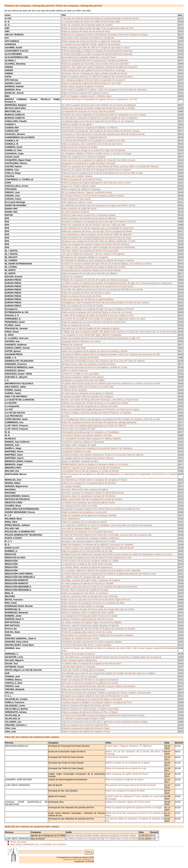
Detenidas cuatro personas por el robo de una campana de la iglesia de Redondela (99, 587)
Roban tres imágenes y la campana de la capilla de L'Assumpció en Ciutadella (97, 545)
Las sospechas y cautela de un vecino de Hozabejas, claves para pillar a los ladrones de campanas (107, 525)
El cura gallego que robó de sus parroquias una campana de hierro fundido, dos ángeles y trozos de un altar (111, 419)
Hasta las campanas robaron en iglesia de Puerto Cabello (88, 613)
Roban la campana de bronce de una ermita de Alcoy (86, 31)
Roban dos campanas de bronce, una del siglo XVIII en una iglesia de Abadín (97, 231)
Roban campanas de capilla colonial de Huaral (127, 774)
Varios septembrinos (71, 519)
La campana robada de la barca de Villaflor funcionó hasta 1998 (91, 22)
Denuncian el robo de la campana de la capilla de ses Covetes (90, 683)
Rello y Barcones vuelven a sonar (77, 202)
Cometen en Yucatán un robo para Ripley (80, 374)
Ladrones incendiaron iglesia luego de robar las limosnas (87, 619)
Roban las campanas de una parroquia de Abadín (84, 522)
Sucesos (65, 416)
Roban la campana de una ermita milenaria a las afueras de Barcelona (94, 322)
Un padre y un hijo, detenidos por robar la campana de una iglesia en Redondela (98, 247)
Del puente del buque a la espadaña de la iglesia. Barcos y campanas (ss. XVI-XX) (99, 99)
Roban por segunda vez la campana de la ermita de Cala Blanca (91, 468)
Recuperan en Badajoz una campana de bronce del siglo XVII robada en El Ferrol (99, 222)
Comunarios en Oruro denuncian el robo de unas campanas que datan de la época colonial (103, 134)
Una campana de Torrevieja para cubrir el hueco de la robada (89, 616)
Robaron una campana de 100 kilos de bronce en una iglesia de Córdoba (95, 403)
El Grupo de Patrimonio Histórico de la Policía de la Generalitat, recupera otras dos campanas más (106, 535)
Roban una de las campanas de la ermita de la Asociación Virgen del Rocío (96, 600)
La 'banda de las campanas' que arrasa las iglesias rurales (88, 502)
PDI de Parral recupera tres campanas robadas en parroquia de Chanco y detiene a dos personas (106, 693)
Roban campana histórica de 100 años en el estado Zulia (87, 387)
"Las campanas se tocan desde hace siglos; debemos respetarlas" (92, 335)
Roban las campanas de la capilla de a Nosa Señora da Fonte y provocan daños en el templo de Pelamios (110, 167)
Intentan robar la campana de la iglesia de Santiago (85, 590)
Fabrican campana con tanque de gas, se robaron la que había (90, 709)
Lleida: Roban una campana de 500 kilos (80, 358)
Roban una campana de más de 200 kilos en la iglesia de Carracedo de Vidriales (98, 629)
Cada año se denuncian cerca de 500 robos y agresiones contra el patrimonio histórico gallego (105, 722)
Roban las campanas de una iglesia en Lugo (126, 768)
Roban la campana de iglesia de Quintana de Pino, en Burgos (90, 712)
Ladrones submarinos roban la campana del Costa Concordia (89, 596)
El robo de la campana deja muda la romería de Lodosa (87, 632)
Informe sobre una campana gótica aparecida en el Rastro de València (94, 426)
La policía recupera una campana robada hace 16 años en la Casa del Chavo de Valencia (102, 455)
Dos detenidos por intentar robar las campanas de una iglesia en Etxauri (94, 480)
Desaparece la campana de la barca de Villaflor (83, 380)
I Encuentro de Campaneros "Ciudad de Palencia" (84, 137)
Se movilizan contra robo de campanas (79, 676)
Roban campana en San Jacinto (76, 199)
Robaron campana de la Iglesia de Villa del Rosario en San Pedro (91, 83)
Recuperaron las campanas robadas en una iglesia (85, 257)
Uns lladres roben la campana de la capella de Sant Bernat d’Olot (91, 664)
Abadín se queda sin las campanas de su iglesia (128, 763)
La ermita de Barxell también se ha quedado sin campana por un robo (93, 141)
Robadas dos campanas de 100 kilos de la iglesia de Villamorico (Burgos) (95, 280)
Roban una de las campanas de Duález (79, 147)
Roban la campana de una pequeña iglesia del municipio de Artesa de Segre (96, 238)
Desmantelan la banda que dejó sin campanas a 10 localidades (90, 432)
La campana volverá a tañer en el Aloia (79, 506)
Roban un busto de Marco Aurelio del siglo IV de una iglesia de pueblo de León (97, 28)
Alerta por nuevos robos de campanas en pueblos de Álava (88, 364)
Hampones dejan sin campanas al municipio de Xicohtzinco (88, 496)
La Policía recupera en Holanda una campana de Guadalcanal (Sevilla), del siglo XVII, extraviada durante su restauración (117, 283)
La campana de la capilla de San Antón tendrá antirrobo (87, 564)
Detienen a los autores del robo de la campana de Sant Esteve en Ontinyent (96, 170)
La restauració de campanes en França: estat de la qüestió (88, 111)
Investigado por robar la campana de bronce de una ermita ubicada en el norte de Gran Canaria (105, 303)
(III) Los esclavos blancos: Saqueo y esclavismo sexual (87, 192)
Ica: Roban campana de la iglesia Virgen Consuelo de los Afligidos (92, 622)
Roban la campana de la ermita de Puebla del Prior (85, 725)
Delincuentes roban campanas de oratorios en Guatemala (88, 38)
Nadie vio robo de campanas (74, 371)
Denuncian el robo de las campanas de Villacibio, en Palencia (90, 128)
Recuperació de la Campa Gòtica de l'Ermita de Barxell (131, 785)
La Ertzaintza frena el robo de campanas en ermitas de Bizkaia (90, 471)
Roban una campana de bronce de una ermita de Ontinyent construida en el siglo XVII (101, 338)
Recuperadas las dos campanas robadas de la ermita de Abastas (91, 270)
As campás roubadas (71, 486)
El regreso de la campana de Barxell (78, 654)
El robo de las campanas (117, 757)
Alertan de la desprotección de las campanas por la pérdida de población (95, 61)
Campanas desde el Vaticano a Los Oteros (81, 341)
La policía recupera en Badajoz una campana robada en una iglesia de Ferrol (97, 702)
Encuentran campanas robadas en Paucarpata (83, 442)
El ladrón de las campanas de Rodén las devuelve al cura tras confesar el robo (97, 315)
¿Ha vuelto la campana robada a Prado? (80, 528)
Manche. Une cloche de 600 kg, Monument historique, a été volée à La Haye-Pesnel (100, 400)
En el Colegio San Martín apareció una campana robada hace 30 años (93, 267)
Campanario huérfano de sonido (76, 452)
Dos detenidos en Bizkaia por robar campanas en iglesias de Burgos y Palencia (98, 260)
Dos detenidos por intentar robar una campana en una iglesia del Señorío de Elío (98, 205)
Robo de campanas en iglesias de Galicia (125, 780)
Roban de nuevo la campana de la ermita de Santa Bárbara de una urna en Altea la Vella (102, 173)
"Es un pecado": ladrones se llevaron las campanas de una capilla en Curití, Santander (101, 570)
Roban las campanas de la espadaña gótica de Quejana (87, 25)
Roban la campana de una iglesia (77, 124)
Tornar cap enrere (18, 842)
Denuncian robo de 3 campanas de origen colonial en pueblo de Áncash (94, 73)
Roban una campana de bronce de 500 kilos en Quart (86, 293)
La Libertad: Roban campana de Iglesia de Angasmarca (87, 567)
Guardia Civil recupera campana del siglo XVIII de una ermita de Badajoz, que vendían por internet (106, 264)
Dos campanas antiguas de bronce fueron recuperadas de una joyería (93, 80)
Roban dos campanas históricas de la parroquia (83, 689)
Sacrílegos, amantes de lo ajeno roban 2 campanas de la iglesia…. (92, 580)
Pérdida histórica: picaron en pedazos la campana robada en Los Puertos (95, 464)
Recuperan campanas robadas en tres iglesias (83, 377)
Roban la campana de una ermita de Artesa (81, 296)
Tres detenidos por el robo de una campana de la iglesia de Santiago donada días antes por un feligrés (108, 673)
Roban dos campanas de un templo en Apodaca (83, 157)
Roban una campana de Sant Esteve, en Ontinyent (85, 593)
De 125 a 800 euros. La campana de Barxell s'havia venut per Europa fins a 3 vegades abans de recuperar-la (111, 657)
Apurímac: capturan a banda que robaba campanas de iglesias (90, 626)
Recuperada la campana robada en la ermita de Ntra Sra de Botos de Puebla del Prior (101, 509)
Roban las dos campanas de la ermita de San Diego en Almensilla (92, 699)
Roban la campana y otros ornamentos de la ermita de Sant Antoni (92, 144)
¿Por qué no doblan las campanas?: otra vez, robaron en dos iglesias (93, 254)
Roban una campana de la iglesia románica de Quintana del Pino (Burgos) (95, 244)
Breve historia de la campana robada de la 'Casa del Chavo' (89, 57)
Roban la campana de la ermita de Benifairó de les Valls (87, 551)
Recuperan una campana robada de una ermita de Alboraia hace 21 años (95, 696)
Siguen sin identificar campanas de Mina (80, 461)
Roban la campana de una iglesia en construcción (84, 512)
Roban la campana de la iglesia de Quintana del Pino (86, 706)
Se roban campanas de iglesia (75, 212)
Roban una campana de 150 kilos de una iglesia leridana (87, 299)
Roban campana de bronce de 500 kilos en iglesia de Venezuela (91, 41)
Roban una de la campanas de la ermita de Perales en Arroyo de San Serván (97, 312)
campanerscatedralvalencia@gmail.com (79, 859)
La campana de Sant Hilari (74, 348)
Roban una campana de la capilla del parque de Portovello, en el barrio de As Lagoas (100, 409)
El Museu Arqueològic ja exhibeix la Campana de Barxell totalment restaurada (97, 51)
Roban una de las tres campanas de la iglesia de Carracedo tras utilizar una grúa (98, 160)
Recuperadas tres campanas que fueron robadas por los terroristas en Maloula (97, 635)
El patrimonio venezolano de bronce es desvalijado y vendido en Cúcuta (94, 367)
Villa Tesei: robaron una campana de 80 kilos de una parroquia (90, 251)
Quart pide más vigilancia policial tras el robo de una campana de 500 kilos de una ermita (102, 290)
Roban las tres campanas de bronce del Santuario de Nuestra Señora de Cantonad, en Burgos (105, 35)
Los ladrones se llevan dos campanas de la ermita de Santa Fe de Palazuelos (97, 448)
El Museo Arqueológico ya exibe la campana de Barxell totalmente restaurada (97, 54)
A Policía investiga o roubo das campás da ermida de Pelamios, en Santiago (96, 413)
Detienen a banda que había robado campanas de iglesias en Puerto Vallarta (101, 835)
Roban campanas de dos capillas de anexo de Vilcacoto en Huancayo (93, 70)
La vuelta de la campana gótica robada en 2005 (83, 719)
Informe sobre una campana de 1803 (78, 429)
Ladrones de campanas (72, 277)
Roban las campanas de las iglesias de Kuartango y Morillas (89, 515)
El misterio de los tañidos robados (77, 176)
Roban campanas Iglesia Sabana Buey (79, 660)
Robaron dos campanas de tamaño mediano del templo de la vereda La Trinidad (98, 108)
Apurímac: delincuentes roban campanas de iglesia (85, 490)
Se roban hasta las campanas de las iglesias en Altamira (87, 393)
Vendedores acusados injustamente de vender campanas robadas (92, 642)
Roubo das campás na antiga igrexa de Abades (83, 670)
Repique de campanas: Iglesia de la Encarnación (128, 802)
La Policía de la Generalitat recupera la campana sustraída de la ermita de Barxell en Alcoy (103, 715)
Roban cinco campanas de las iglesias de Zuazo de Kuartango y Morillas (95, 351)
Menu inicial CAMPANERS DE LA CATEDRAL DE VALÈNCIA (38, 844)
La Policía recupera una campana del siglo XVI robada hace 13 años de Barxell (98, 548)
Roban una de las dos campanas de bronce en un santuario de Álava (93, 603)
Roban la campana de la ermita (76, 325)
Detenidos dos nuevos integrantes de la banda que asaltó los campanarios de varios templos (104, 115)
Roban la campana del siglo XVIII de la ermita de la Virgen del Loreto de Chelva (98, 609)
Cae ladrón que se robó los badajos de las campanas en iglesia (90, 328)
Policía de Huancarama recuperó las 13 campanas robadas (88, 215)
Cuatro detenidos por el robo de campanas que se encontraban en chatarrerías (97, 228)
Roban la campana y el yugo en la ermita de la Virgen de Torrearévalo (93, 150)
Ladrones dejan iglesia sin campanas (78, 667)
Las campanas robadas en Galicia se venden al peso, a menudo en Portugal (96, 154)
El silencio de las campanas (74, 390)
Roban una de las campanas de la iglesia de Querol (85, 93)
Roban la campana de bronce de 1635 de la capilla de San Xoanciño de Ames (97, 77)
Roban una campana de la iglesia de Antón (125, 791)
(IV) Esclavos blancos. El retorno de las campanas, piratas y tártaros (93, 196)
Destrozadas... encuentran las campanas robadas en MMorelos (90, 538)
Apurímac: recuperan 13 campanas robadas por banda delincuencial (93, 493)
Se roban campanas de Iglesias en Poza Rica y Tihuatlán (88, 583)
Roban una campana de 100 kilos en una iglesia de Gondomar (90, 680)
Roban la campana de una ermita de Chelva (82, 179)
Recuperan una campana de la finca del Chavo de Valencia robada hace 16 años (98, 241)
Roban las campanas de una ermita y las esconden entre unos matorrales (95, 64)
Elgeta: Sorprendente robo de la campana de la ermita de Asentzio (92, 499)
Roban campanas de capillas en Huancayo (81, 189)
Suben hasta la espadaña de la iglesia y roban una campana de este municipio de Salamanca (104, 90)
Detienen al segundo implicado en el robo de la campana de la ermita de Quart (97, 286)
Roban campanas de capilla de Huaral (79, 209)
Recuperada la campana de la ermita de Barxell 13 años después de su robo (96, 558)
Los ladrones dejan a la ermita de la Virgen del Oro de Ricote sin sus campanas (98, 121)
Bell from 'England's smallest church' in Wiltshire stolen (86, 96)
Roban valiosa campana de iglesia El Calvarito (83, 86)
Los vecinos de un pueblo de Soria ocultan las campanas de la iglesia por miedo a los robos (103, 319)
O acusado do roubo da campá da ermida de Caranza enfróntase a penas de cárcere (100, 18)
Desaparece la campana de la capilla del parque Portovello (88, 163)
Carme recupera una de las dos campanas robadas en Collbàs (90, 561)
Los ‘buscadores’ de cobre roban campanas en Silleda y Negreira (91, 439)
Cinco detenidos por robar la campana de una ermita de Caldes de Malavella (96, 235)
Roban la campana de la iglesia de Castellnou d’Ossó (86, 732)
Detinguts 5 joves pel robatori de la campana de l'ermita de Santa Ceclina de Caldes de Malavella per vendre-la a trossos (117, 554)
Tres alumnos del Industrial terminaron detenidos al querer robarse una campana (98, 686)
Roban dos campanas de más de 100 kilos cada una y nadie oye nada (93, 225)
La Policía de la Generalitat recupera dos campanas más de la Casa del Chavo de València (103, 361)
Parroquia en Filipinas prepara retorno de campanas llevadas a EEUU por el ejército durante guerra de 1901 (111, 354)
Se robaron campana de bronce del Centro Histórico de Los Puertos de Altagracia (99, 105)
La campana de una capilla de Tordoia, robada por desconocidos (91, 44)
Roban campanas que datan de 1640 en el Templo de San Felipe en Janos (96, 48)
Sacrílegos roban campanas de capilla (79, 445)
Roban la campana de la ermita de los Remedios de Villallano (89, 273)
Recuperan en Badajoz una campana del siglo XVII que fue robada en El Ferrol (97, 309)
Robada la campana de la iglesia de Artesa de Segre (85, 728)
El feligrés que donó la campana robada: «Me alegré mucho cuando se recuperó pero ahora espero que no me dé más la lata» (119, 332)
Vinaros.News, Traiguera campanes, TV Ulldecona (129, 746)
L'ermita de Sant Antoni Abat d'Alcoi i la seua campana (86, 645)
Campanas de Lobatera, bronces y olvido (80, 638)
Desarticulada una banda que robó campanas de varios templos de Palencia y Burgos (101, 131)
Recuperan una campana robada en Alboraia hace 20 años (88, 541)
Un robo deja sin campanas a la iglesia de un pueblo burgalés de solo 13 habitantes (100, 118)
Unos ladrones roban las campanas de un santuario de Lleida (89, 406)
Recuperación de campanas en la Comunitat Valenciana (87, 532)
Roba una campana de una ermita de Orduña (82, 306)
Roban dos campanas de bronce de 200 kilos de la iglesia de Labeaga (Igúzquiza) (99, 422)
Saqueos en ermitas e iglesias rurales (79, 186)
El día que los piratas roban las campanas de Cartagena (87, 396)
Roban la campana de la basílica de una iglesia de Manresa (89, 218)
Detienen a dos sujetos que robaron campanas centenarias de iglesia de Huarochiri (99, 67)
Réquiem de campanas (72, 345)
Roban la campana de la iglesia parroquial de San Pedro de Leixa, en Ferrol (96, 183)
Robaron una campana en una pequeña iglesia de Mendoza (89, 483)
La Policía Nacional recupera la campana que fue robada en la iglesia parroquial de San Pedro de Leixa (109, 574)
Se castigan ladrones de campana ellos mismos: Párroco (87, 458)
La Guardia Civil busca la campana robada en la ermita (87, 435)
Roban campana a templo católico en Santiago (83, 606)
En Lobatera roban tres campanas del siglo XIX (83, 577)
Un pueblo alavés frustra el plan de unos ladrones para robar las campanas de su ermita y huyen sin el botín (111, 384)
